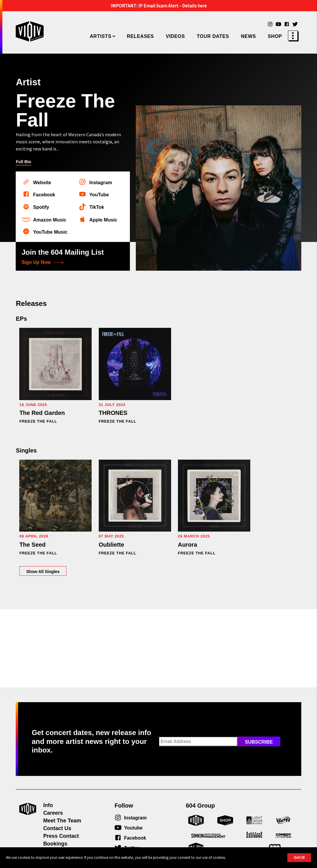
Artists (101, 36)
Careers (53, 813)
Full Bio (23, 162)
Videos (175, 36)
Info (48, 805)
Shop (275, 36)
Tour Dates (213, 36)
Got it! (299, 857)
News (248, 36)
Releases (140, 36)
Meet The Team (62, 821)
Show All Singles (90, 548)
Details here (194, 6)
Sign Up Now (43, 262)
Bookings (55, 844)
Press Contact (61, 836)
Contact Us (57, 828)
